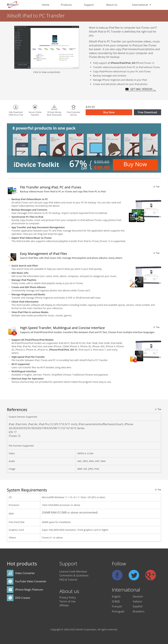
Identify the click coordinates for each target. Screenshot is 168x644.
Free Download (147, 112)
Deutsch (138, 596)
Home (46, 5)
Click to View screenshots (47, 72)
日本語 (116, 601)
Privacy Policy (68, 597)
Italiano (137, 601)
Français (117, 606)
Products (66, 5)
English (116, 596)
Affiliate (64, 605)
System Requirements (27, 490)
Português (118, 611)
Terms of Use (67, 601)
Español (138, 606)
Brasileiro (139, 611)
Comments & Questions (74, 575)
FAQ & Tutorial (68, 580)
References (17, 409)
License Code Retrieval (73, 571)
